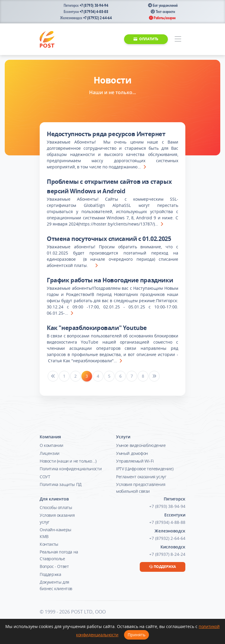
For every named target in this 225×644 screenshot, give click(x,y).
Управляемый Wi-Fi (135, 461)
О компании (52, 445)
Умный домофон (132, 453)
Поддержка (50, 574)
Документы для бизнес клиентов (56, 585)
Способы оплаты (56, 507)
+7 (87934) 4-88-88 (94, 12)
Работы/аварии (162, 18)
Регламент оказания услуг (141, 477)
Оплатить (146, 39)
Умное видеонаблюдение (141, 445)
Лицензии (50, 453)
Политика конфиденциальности (71, 469)
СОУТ (45, 477)
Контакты (49, 544)
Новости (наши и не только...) (68, 461)
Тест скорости (163, 12)
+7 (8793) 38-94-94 (94, 5)
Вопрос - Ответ (54, 566)
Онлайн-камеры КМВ (56, 533)
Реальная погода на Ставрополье (59, 555)
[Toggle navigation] (178, 39)
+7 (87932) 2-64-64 (98, 18)
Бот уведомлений (163, 5)
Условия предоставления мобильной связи (141, 488)
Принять (136, 635)
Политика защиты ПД (61, 484)
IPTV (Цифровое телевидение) (145, 469)
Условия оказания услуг (57, 518)
